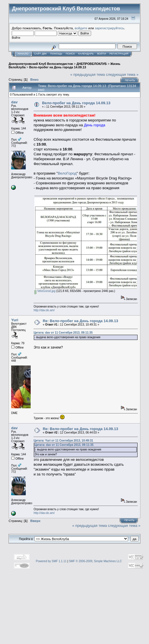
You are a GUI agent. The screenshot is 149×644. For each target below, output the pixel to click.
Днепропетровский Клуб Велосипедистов (41, 64)
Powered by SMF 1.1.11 (51, 561)
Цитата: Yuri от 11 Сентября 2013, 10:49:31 (63, 441)
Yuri (15, 320)
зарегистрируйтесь (109, 28)
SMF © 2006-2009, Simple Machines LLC (95, 561)
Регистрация (119, 54)
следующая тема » (122, 75)
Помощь (56, 54)
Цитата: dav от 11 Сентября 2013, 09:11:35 (63, 333)
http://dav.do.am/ (44, 310)
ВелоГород (67, 173)
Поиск (70, 54)
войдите (81, 28)
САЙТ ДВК (40, 54)
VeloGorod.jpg (45, 291)
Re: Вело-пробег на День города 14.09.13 (80, 321)
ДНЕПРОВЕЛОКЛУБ (92, 64)
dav (14, 102)
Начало (23, 54)
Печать (130, 80)
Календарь (86, 54)
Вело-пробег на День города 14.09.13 (58, 67)
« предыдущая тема (88, 75)
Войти (102, 54)
